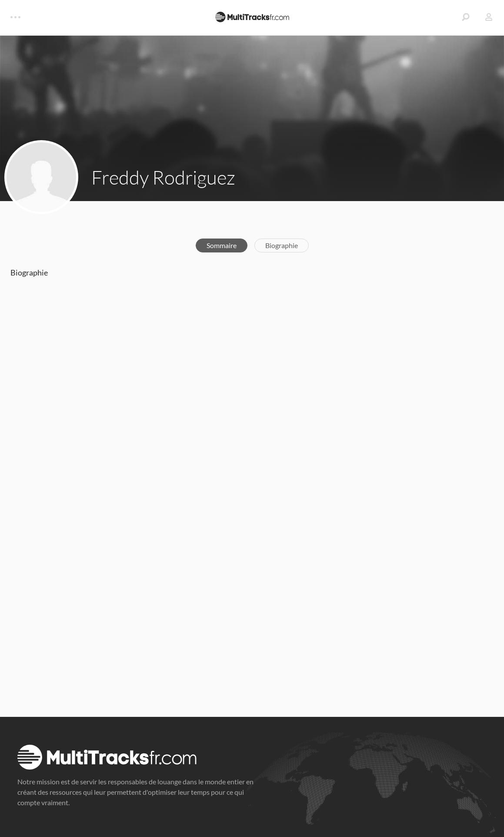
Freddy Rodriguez (163, 177)
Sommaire (222, 245)
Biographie (282, 245)
